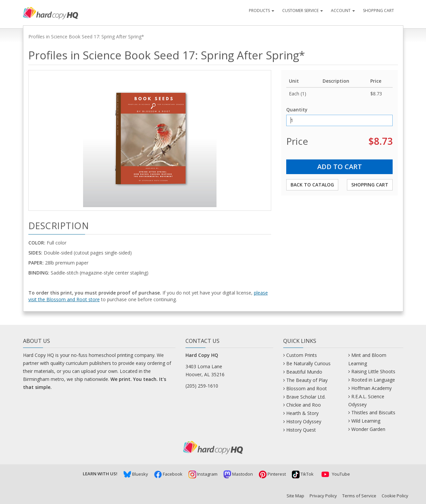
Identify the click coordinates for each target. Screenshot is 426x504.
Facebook (168, 474)
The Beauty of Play (307, 380)
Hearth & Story (302, 413)
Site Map (295, 496)
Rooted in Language (373, 380)
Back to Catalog (312, 185)
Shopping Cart (378, 11)
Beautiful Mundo (304, 372)
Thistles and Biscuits (373, 412)
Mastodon (238, 474)
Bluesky (136, 474)
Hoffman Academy (371, 388)
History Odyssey (304, 421)
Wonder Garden (368, 429)
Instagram (203, 474)
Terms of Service (359, 496)
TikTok (303, 474)
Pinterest (272, 474)
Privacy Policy (323, 496)
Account (343, 11)
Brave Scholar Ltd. (306, 397)
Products (262, 11)
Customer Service (303, 11)
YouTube (335, 474)
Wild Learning (366, 421)
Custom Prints (302, 355)
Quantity (297, 110)
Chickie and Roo (304, 405)
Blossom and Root (307, 388)
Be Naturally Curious (308, 363)
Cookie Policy (395, 496)
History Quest (301, 430)
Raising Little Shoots (373, 371)
